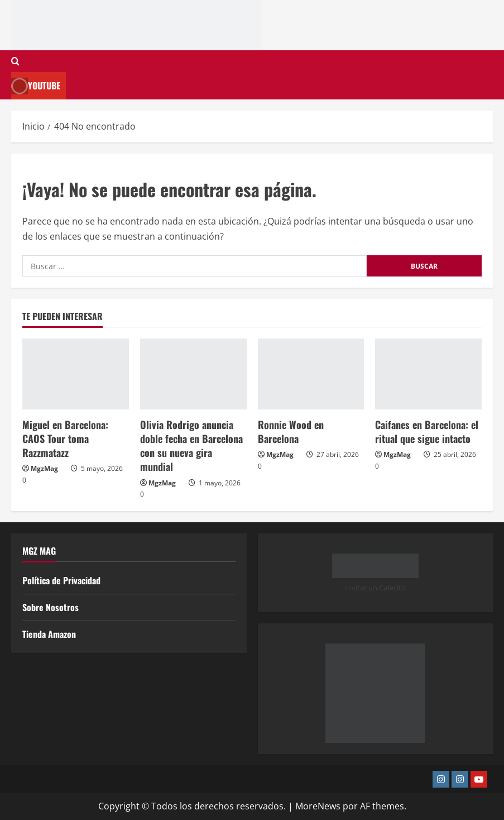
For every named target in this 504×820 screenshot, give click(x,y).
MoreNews (318, 806)
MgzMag (44, 468)
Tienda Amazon (49, 634)
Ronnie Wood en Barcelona (291, 432)
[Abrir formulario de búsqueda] (15, 61)
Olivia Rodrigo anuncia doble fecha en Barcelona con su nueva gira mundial (191, 446)
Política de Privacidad (61, 580)
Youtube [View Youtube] (36, 86)
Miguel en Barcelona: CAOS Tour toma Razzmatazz (65, 438)
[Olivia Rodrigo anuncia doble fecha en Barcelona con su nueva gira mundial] (193, 374)
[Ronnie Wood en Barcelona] (311, 374)
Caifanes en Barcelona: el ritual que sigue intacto (427, 432)
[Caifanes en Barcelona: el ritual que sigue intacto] (428, 374)
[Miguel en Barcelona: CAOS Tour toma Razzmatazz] (76, 374)
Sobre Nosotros (51, 607)
